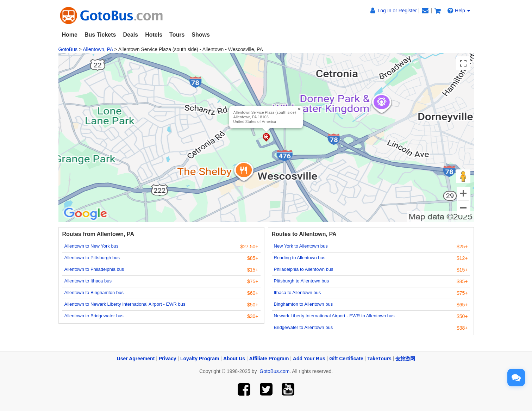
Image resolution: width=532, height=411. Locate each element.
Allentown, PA (98, 49)
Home (70, 35)
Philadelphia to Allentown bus (304, 269)
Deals (130, 35)
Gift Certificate (346, 359)
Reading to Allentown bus (300, 258)
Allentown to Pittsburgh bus (92, 258)
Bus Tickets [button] (100, 35)
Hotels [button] (154, 35)
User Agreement (136, 359)
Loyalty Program (200, 359)
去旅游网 (405, 359)
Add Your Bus (309, 359)
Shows (201, 35)
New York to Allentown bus (301, 246)
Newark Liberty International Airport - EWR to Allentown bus (334, 316)
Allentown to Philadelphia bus (94, 269)
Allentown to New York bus (92, 246)
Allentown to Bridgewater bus (94, 316)
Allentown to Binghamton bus (94, 292)
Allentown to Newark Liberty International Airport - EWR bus (125, 304)
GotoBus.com (274, 371)
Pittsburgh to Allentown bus (302, 281)
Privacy (168, 359)
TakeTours (379, 359)
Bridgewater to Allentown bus (303, 327)
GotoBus (68, 49)
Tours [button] (177, 35)
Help (459, 11)
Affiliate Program (269, 359)
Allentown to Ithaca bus (88, 281)
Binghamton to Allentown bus (303, 304)
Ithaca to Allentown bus (298, 292)
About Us (234, 359)
